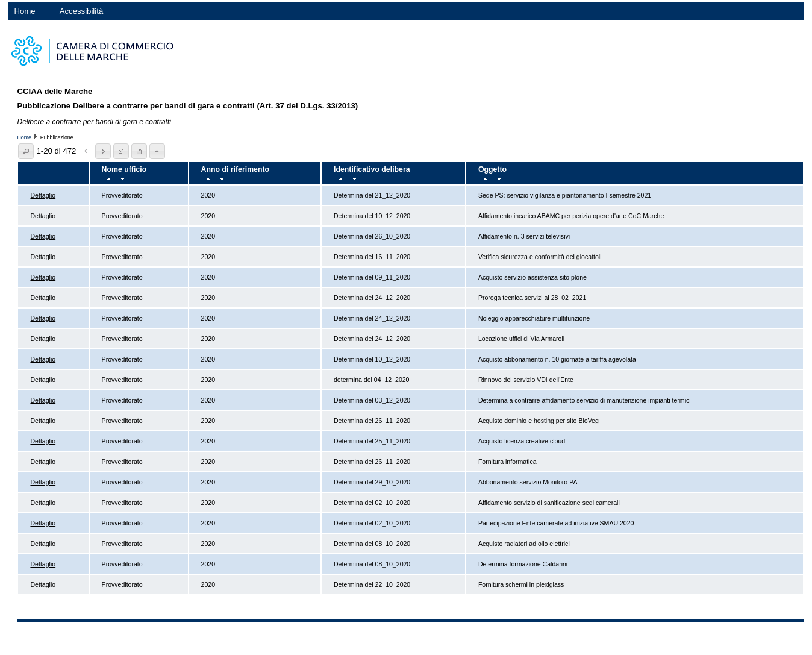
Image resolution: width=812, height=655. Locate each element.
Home (24, 11)
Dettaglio (43, 195)
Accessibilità (82, 11)
